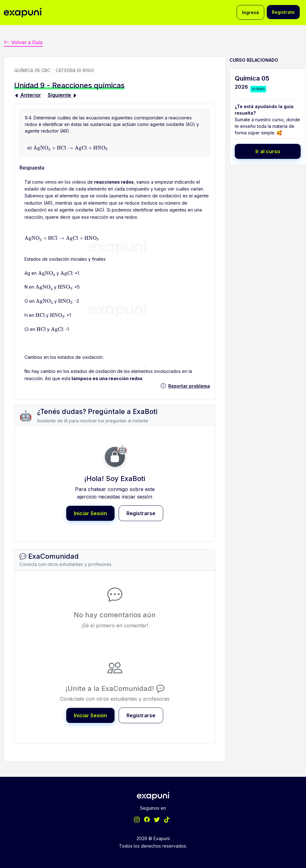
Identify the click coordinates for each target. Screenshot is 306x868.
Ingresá (250, 12)
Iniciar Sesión (90, 513)
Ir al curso (268, 151)
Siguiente (62, 95)
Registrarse (141, 513)
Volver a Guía (23, 42)
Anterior (28, 95)
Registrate (283, 12)
